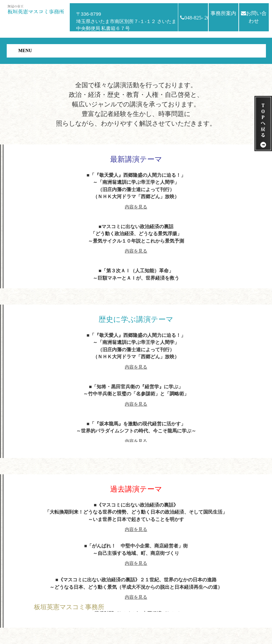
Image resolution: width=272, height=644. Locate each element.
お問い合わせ (254, 17)
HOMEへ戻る (51, 621)
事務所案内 (223, 13)
